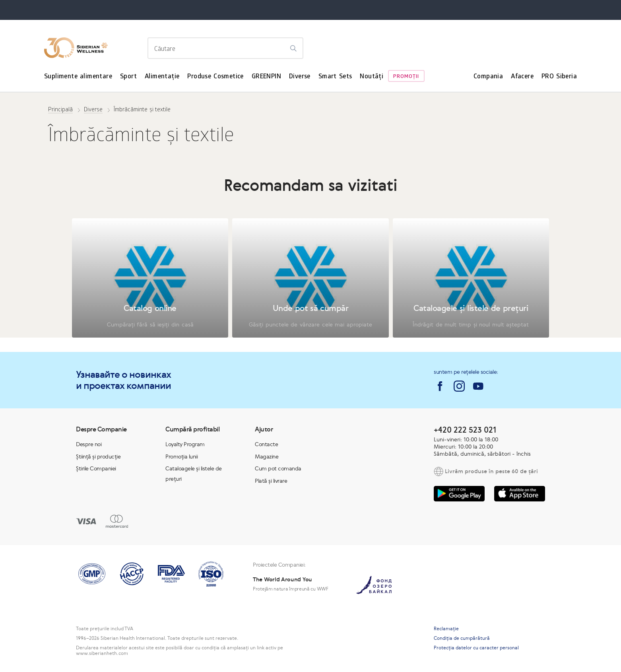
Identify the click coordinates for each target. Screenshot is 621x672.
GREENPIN (266, 77)
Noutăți (372, 77)
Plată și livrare (271, 481)
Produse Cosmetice (215, 77)
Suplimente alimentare (78, 77)
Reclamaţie (446, 629)
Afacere (522, 77)
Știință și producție (98, 456)
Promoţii (406, 77)
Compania (488, 77)
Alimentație (162, 77)
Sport (128, 77)
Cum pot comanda (278, 468)
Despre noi (89, 444)
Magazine (267, 456)
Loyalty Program (185, 444)
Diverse (300, 77)
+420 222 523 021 (465, 430)
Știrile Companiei (96, 468)
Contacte (266, 444)
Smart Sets (335, 77)
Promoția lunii (181, 456)
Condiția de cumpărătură (462, 638)
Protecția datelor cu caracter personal (476, 648)
